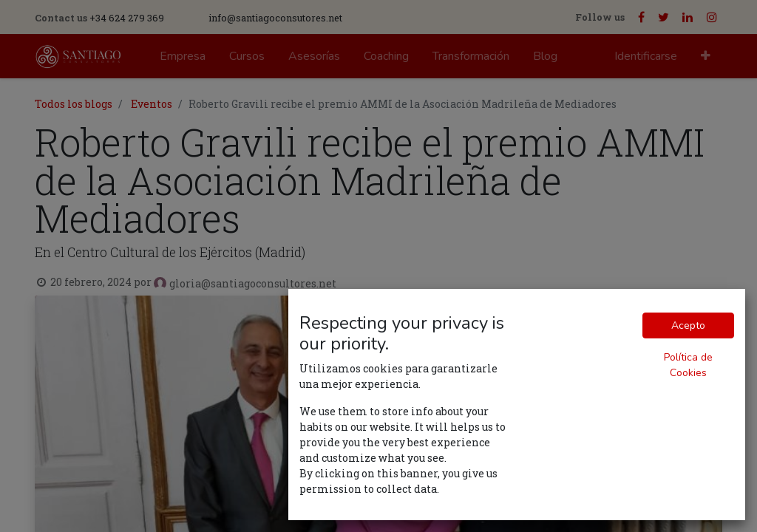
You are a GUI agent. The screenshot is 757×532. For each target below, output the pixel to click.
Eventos (152, 104)
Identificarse (646, 56)
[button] (706, 56)
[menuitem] (183, 56)
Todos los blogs (74, 104)
